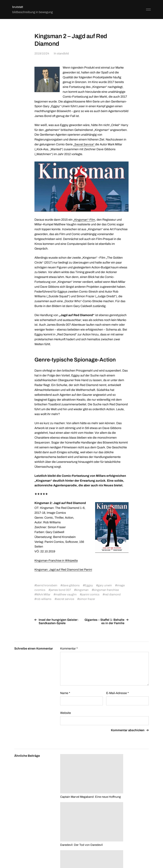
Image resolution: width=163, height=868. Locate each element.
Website (66, 713)
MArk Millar (44, 594)
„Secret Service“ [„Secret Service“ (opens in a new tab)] (85, 144)
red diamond (114, 594)
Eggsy (89, 585)
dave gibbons (71, 585)
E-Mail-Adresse (117, 693)
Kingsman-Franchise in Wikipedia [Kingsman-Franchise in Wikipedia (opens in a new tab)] (57, 560)
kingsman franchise (107, 590)
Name (65, 693)
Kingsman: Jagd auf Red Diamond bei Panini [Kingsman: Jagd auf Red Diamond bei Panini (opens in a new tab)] (64, 570)
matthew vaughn (67, 594)
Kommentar (69, 649)
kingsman (83, 590)
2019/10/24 (42, 53)
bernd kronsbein (47, 585)
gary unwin (106, 585)
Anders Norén (140, 853)
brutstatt (18, 7)
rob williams (44, 599)
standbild (63, 53)
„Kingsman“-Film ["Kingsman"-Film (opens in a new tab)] (84, 220)
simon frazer (88, 599)
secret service (66, 599)
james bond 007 (61, 590)
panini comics (92, 594)
